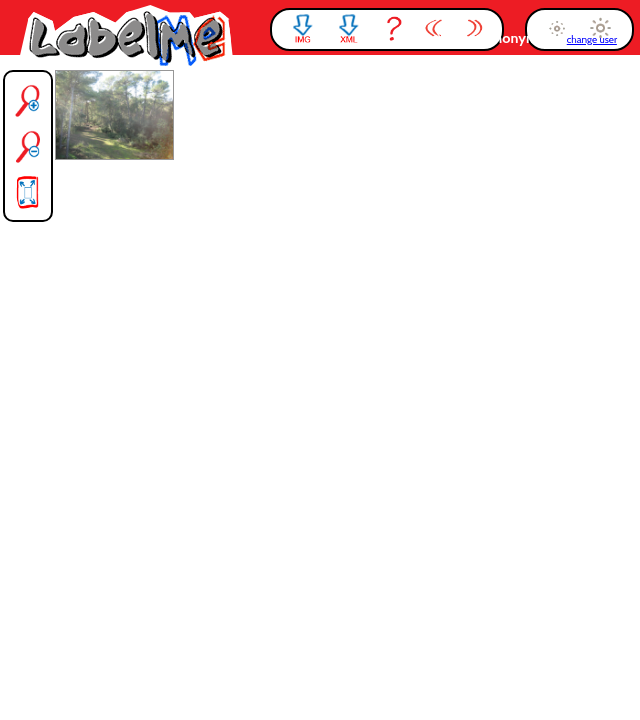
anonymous (525, 38)
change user (592, 39)
